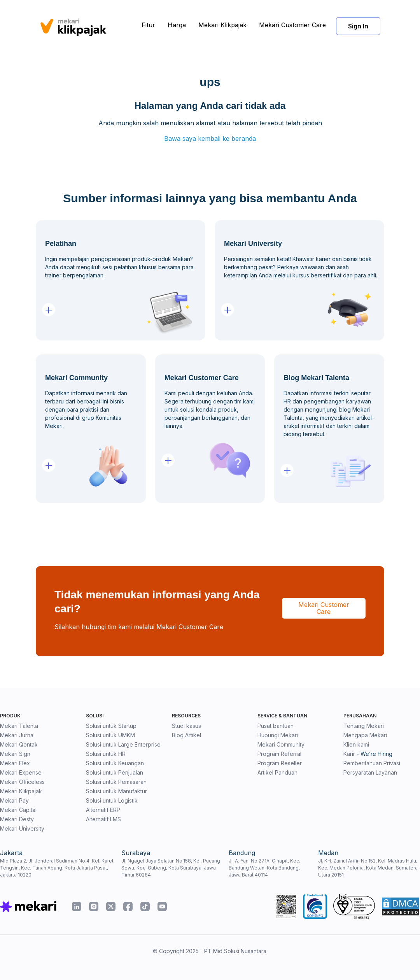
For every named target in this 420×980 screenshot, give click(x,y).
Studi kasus (186, 726)
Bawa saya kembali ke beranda (210, 138)
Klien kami (356, 744)
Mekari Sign (15, 754)
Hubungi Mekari (278, 735)
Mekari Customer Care (292, 25)
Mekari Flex (15, 763)
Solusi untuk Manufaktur (116, 791)
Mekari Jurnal (17, 735)
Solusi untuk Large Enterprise (123, 744)
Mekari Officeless (22, 782)
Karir (349, 754)
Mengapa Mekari (365, 735)
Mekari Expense (21, 772)
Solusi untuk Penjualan (115, 772)
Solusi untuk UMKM (110, 735)
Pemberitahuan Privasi (372, 763)
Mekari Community (281, 744)
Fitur (148, 25)
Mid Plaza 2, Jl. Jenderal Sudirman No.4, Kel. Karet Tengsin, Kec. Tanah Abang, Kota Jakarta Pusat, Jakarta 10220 (57, 868)
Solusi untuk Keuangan (115, 763)
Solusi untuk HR (106, 754)
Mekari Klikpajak (222, 25)
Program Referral (279, 754)
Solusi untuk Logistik (112, 800)
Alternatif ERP (103, 810)
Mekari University (22, 828)
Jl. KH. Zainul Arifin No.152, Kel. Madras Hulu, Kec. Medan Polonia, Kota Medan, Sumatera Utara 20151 (368, 868)
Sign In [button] (358, 26)
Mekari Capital (18, 810)
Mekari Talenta (19, 726)
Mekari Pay (14, 800)
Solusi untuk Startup (111, 726)
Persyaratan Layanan (370, 772)
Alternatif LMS (103, 819)
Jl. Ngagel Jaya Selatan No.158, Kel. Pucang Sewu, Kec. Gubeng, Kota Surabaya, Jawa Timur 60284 (171, 868)
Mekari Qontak (19, 744)
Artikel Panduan (277, 772)
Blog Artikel (186, 735)
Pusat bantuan (276, 726)
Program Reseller (280, 763)
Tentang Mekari (364, 726)
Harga (177, 25)
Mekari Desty (17, 819)
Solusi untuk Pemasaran (116, 782)
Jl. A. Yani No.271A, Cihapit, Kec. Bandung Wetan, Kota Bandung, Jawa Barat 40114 (264, 868)
